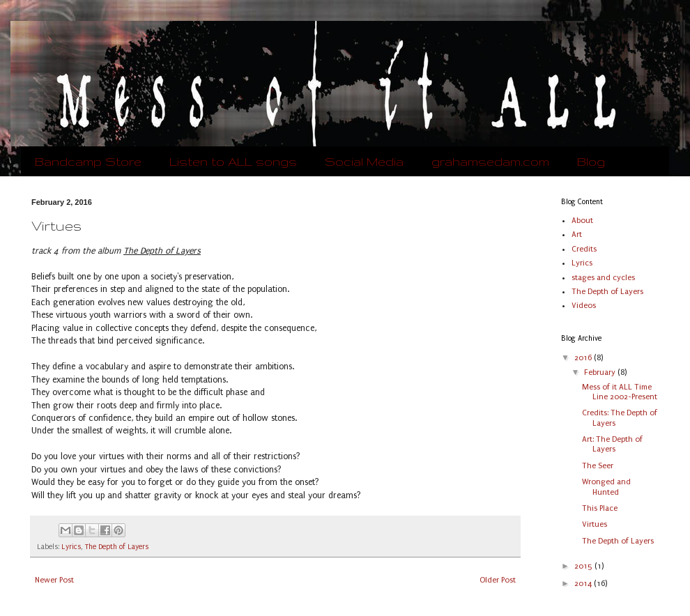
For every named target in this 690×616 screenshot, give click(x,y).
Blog (591, 161)
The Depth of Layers (117, 547)
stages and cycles (603, 278)
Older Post (498, 580)
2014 (584, 584)
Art (577, 234)
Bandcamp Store (88, 161)
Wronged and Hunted (606, 487)
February (601, 372)
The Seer (598, 466)
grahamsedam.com (490, 161)
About (582, 221)
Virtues (595, 524)
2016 (584, 358)
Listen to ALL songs (233, 161)
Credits (584, 249)
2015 (584, 566)
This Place (600, 508)
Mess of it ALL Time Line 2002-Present (620, 392)
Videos (584, 306)
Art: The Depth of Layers (612, 444)
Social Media (364, 161)
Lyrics (71, 547)
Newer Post (54, 580)
